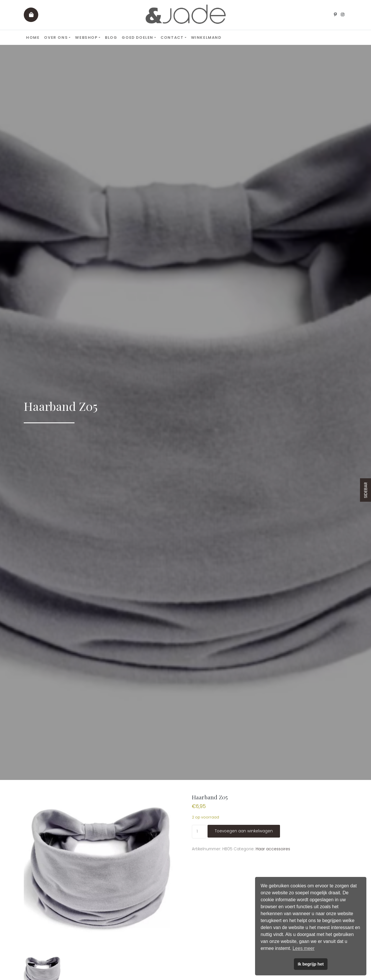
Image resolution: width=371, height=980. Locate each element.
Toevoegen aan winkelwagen (244, 831)
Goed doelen (138, 37)
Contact (172, 37)
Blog (111, 37)
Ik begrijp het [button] (311, 964)
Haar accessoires (273, 849)
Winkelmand (206, 37)
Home (33, 37)
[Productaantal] (199, 831)
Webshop (86, 37)
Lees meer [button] (303, 948)
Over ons (56, 37)
